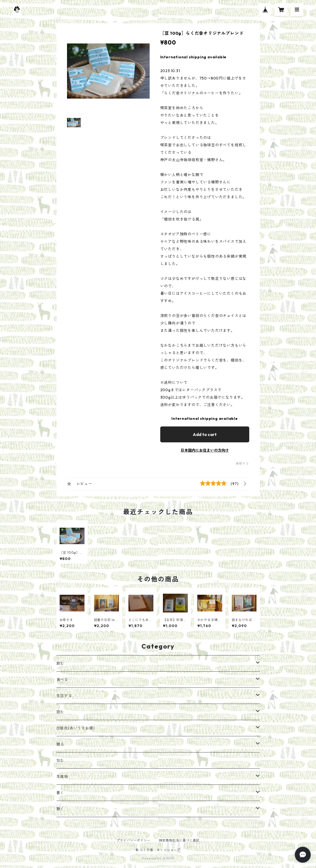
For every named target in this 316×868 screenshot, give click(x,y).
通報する (242, 463)
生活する (64, 696)
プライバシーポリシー (133, 840)
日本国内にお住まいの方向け (205, 450)
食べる (62, 680)
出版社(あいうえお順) (76, 728)
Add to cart (205, 434)
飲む (60, 663)
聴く (60, 809)
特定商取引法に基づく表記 (179, 840)
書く (60, 793)
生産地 (62, 777)
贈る (60, 744)
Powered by (158, 858)
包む (60, 760)
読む (60, 712)
